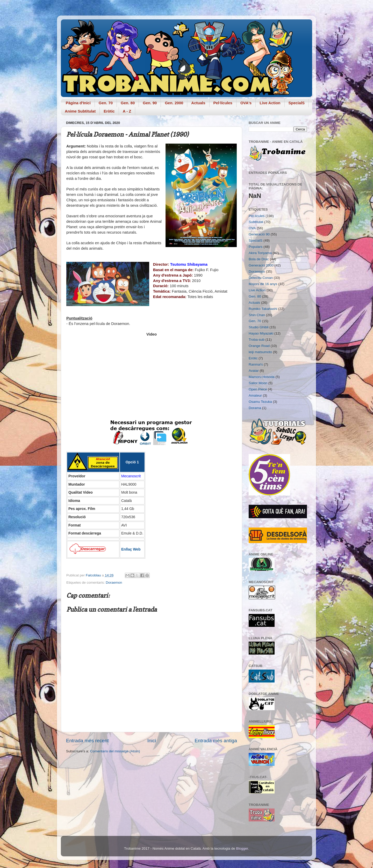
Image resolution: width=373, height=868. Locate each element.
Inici (152, 741)
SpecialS (297, 103)
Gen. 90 (150, 103)
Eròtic (109, 111)
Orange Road (259, 346)
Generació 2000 (261, 265)
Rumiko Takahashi (263, 309)
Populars (256, 247)
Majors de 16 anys (263, 284)
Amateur (255, 395)
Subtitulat (256, 222)
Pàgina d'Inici (78, 103)
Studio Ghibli (259, 327)
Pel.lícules (257, 216)
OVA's (246, 103)
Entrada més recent (87, 741)
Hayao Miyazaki (261, 333)
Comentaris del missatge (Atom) (115, 751)
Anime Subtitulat (80, 111)
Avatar (254, 371)
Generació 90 (259, 234)
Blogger (242, 848)
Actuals (198, 103)
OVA (252, 228)
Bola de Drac (259, 259)
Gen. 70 (106, 103)
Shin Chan (257, 315)
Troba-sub (257, 340)
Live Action (270, 103)
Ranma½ (256, 364)
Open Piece (258, 389)
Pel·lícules (223, 103)
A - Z (127, 111)
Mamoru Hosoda (262, 377)
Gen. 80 (128, 103)
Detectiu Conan (261, 278)
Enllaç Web (131, 549)
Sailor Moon (258, 383)
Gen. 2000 (174, 103)
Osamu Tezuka (260, 402)
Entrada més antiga (216, 741)
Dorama (255, 408)
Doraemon (114, 583)
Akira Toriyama (260, 253)
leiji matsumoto (260, 352)
